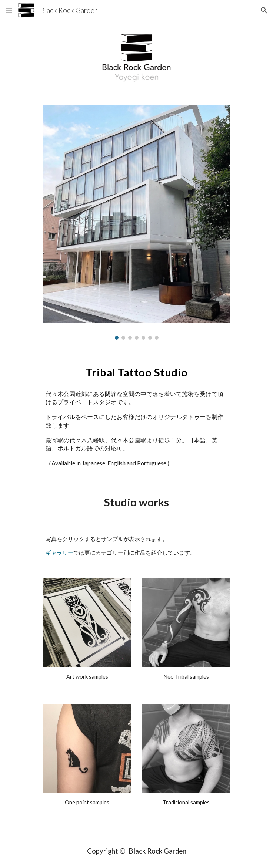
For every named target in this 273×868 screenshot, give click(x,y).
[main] (136, 371)
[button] (9, 10)
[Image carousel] (136, 222)
